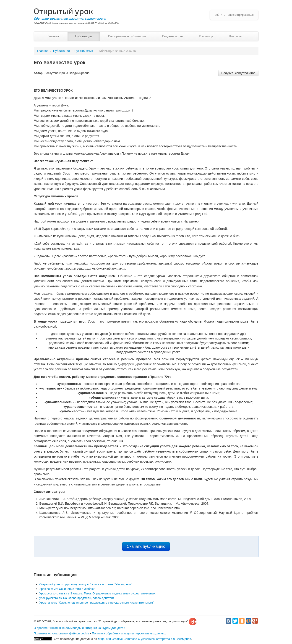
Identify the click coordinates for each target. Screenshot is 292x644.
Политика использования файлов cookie (62, 633)
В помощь (206, 36)
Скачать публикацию (146, 546)
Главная (53, 36)
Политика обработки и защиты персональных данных (129, 633)
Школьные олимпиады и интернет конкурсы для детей (88, 628)
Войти (218, 15)
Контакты (236, 36)
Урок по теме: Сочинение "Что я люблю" (67, 589)
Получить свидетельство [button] (238, 73)
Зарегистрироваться (241, 15)
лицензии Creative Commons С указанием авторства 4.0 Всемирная (145, 639)
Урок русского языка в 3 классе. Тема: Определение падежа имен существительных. (98, 593)
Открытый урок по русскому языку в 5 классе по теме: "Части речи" (86, 584)
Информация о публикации (127, 36)
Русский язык (84, 51)
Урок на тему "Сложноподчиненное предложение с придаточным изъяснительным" (97, 603)
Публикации (84, 36)
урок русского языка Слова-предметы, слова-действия (77, 598)
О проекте (41, 628)
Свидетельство (172, 36)
